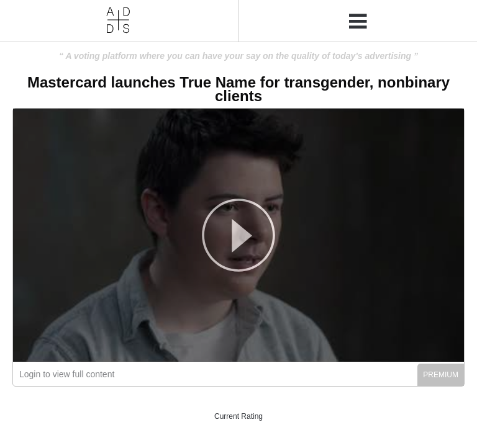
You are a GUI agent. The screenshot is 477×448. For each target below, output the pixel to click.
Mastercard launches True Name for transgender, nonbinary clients (238, 89)
